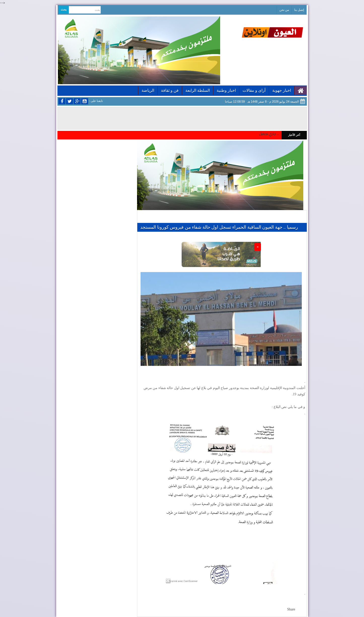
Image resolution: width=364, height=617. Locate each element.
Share (291, 609)
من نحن (284, 10)
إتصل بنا (299, 10)
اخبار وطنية (226, 90)
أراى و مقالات (254, 90)
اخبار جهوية (282, 90)
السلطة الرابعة (198, 90)
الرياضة (148, 90)
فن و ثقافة (170, 90)
